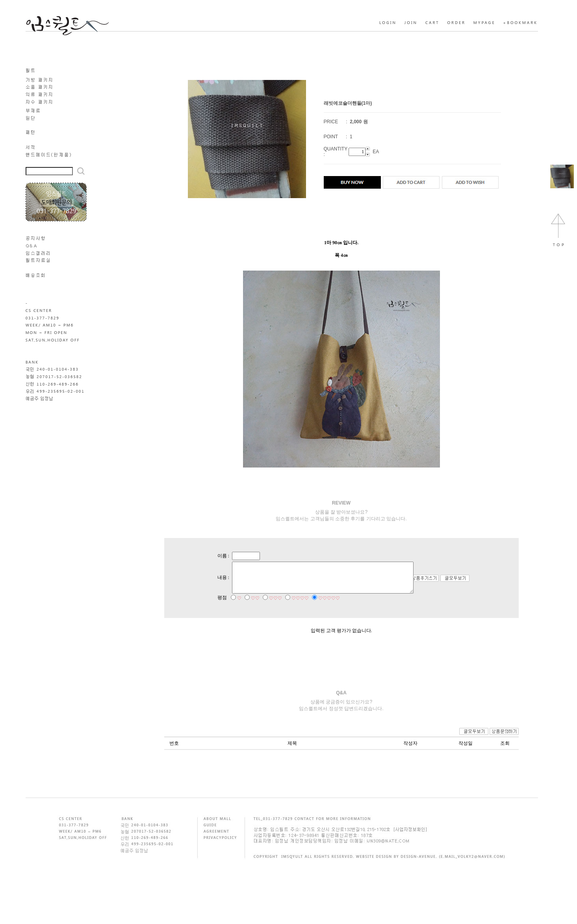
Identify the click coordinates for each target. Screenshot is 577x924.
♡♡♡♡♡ (322, 606)
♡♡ (248, 606)
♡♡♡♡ (293, 606)
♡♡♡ (268, 606)
